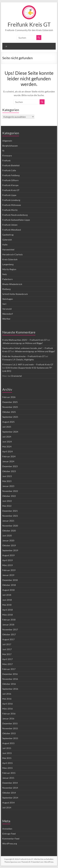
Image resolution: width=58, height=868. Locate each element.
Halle (5, 245)
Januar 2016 (8, 718)
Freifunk (6, 160)
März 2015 (8, 768)
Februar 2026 (9, 397)
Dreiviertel (17, 376)
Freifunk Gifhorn (10, 180)
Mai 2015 (7, 758)
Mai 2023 (7, 481)
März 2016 (8, 709)
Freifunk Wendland (12, 230)
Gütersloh (7, 240)
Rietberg (6, 289)
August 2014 (8, 803)
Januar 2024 (8, 461)
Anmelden (7, 829)
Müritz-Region (9, 269)
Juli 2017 (7, 644)
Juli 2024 (7, 437)
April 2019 (8, 560)
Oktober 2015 (9, 733)
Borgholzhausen (10, 146)
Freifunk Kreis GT (29, 24)
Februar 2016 (9, 714)
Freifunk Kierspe (10, 185)
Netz (5, 274)
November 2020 (10, 526)
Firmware (7, 156)
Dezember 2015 (10, 723)
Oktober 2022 (9, 496)
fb (3, 151)
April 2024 (8, 451)
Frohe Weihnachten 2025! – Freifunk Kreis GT (25, 340)
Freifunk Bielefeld (11, 165)
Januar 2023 (8, 486)
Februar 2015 (9, 773)
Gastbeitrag (8, 235)
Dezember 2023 (10, 466)
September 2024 (10, 432)
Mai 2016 (7, 699)
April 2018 (8, 610)
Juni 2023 (7, 476)
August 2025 (8, 422)
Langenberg (8, 264)
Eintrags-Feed (9, 834)
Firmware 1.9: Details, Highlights (18, 360)
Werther (6, 319)
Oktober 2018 (9, 585)
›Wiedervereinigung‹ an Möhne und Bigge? (23, 343)
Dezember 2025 (10, 402)
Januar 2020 (8, 540)
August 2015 (8, 743)
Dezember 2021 (10, 511)
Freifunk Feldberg (11, 175)
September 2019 (10, 550)
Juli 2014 (7, 808)
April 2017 (8, 659)
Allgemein (7, 141)
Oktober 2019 (9, 545)
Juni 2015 (7, 753)
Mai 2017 (7, 654)
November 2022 (10, 491)
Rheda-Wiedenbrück (12, 284)
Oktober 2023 (9, 471)
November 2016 (10, 679)
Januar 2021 (8, 521)
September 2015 (10, 738)
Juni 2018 (7, 600)
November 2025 (10, 407)
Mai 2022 (7, 506)
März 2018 (8, 615)
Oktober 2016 (9, 684)
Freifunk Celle (9, 170)
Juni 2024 (7, 442)
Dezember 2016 (10, 674)
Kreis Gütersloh (10, 259)
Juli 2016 (7, 694)
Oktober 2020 (9, 531)
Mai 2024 (7, 447)
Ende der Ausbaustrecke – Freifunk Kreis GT (24, 356)
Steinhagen (8, 299)
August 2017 (8, 639)
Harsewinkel (8, 249)
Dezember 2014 (10, 783)
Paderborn (8, 279)
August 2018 (8, 590)
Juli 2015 (7, 748)
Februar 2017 (9, 669)
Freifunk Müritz (10, 210)
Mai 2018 (7, 605)
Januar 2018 (8, 625)
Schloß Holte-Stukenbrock (15, 294)
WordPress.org (10, 844)
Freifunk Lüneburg (11, 200)
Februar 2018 (9, 620)
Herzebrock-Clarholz (12, 254)
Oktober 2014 (9, 793)
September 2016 (10, 689)
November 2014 (10, 788)
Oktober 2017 (9, 634)
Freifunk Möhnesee (12, 205)
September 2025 (10, 417)
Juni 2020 (7, 536)
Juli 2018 (7, 595)
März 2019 (8, 565)
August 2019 (8, 555)
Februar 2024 (9, 456)
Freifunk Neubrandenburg (15, 215)
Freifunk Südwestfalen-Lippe (16, 220)
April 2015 (8, 763)
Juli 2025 (7, 427)
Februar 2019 (9, 570)
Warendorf (8, 314)
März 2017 (8, 664)
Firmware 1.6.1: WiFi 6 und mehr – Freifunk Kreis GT (28, 364)
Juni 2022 (7, 501)
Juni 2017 (7, 649)
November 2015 (10, 728)
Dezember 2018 (10, 580)
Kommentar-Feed (11, 839)
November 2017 (10, 629)
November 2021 (10, 516)
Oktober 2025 (9, 412)
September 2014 (10, 798)
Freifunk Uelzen (10, 225)
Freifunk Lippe (9, 195)
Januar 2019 (8, 575)
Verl (4, 304)
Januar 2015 (8, 778)
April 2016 (8, 704)
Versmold (7, 309)
